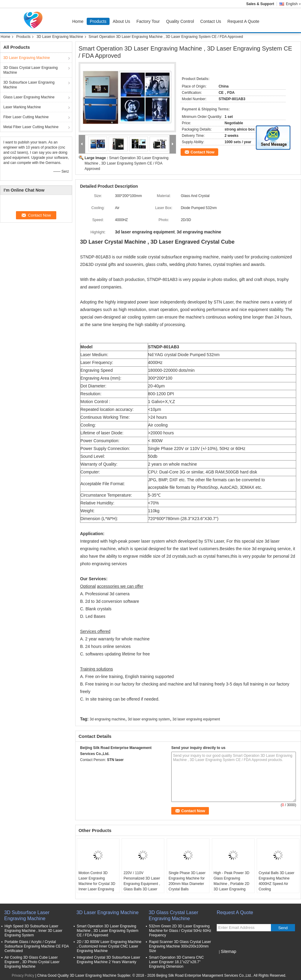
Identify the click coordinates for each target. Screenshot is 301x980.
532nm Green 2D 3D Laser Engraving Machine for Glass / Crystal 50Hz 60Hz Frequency (180, 931)
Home (78, 21)
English (293, 4)
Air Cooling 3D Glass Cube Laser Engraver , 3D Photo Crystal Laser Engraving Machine (32, 962)
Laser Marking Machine (22, 107)
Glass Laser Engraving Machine (29, 97)
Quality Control (180, 21)
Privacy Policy (23, 975)
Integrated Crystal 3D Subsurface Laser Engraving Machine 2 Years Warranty (109, 960)
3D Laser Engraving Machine (60, 37)
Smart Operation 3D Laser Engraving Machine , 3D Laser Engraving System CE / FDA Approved (127, 163)
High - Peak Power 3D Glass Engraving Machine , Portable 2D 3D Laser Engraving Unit (232, 884)
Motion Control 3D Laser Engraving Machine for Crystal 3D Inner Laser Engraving (97, 881)
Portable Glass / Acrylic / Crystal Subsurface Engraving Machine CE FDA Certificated (37, 946)
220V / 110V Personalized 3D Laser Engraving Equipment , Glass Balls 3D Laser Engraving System (142, 884)
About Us (122, 21)
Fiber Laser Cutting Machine (26, 117)
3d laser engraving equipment (196, 719)
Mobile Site (227, 959)
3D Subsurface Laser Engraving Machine (29, 85)
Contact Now (202, 152)
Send (283, 928)
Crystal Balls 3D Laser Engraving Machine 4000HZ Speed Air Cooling (276, 881)
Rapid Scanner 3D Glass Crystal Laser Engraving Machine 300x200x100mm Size (180, 946)
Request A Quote (244, 21)
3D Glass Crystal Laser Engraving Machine (31, 70)
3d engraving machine (107, 719)
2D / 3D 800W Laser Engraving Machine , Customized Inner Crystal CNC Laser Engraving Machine (109, 946)
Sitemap (228, 951)
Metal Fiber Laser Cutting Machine (31, 127)
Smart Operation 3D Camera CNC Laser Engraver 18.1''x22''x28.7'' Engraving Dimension (176, 962)
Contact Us (211, 21)
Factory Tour (148, 21)
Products (98, 21)
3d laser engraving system (149, 719)
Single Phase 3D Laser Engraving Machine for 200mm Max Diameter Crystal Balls (187, 881)
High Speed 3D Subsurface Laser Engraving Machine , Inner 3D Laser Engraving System (33, 931)
